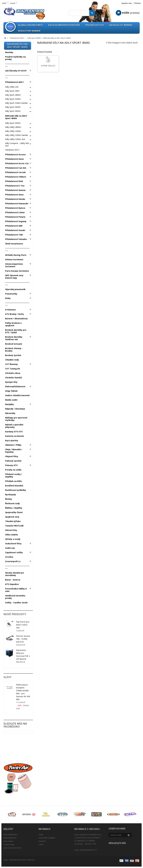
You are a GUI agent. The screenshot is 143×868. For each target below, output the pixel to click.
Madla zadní (11, 400)
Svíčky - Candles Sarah (16, 603)
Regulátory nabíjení (29, 31)
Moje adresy (9, 841)
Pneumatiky (11, 294)
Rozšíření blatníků (14, 486)
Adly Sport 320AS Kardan (16, 103)
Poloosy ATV (11, 465)
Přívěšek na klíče (13, 481)
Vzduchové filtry (13, 544)
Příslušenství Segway (16, 221)
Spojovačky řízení (14, 512)
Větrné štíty (11, 530)
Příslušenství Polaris (15, 217)
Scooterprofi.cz (13, 561)
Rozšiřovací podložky (16, 490)
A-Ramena (10, 310)
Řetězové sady (12, 503)
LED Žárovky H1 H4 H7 (16, 71)
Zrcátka (9, 557)
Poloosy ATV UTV (95, 25)
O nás (41, 845)
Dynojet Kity (11, 382)
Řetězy (9, 499)
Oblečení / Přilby (13, 445)
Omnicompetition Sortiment (14, 265)
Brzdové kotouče (14, 344)
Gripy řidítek (11, 391)
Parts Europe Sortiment (17, 271)
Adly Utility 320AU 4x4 (15, 139)
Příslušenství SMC (14, 226)
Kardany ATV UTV (14, 432)
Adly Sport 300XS (13, 107)
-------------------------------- (17, 65)
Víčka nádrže (12, 535)
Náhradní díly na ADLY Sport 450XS (16, 117)
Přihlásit (137, 3)
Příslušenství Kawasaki (17, 203)
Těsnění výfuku (13, 521)
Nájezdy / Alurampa (15, 409)
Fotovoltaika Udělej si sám (16, 590)
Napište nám (127, 3)
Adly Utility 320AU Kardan (17, 135)
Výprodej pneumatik (15, 289)
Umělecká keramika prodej (15, 597)
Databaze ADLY (12, 150)
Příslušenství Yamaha (16, 239)
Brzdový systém (13, 355)
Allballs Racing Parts (30, 25)
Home (41, 835)
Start (10, 26)
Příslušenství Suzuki (15, 230)
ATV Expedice (12, 584)
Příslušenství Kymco (15, 208)
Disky (8, 298)
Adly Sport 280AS (13, 95)
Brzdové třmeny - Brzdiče (14, 350)
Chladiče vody (12, 360)
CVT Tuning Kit (13, 369)
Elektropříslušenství (15, 386)
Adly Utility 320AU (13, 131)
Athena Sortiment (14, 259)
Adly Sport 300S (12, 91)
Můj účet (8, 829)
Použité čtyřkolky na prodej (15, 58)
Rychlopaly (11, 494)
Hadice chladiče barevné (17, 395)
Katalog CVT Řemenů (121, 25)
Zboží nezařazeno (14, 244)
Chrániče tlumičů (14, 378)
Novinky (9, 52)
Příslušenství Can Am (16, 168)
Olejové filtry (12, 456)
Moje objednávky (10, 835)
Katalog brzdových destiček (64, 25)
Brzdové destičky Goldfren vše (14, 338)
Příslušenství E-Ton (15, 186)
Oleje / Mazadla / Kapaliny (14, 451)
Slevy (7, 677)
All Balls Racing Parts (16, 255)
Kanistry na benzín (15, 436)
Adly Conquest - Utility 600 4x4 (17, 144)
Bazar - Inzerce (13, 580)
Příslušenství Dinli (14, 181)
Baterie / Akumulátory (16, 319)
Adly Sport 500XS (13, 123)
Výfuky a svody (13, 539)
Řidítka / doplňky (14, 508)
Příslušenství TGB (14, 235)
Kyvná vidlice (48, 66)
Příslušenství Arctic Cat (17, 163)
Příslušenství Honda (15, 199)
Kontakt (42, 841)
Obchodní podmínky (47, 838)
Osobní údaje (9, 845)
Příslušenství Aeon (14, 159)
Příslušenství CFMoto (16, 177)
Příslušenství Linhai (15, 212)
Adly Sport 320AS (13, 99)
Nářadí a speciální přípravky (14, 426)
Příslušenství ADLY (14, 82)
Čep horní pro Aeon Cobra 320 (23, 625)
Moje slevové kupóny (12, 848)
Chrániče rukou (13, 373)
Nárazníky (10, 413)
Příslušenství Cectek (15, 172)
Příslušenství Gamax (15, 190)
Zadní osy (10, 548)
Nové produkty (15, 614)
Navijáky (9, 404)
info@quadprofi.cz (88, 850)
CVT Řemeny (11, 364)
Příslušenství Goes (14, 195)
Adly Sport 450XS (13, 111)
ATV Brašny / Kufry (15, 314)
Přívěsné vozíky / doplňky (14, 475)
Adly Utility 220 (12, 87)
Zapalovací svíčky (14, 552)
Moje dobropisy (10, 838)
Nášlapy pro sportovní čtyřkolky (16, 419)
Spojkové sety (12, 517)
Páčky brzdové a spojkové (13, 324)
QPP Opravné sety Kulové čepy (14, 277)
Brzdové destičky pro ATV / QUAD (16, 331)
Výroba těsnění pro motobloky (15, 574)
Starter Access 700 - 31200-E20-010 (23, 639)
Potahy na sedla (13, 470)
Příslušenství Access (15, 154)
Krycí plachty (12, 440)
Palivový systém (13, 461)
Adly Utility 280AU (13, 127)
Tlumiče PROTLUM (14, 526)
